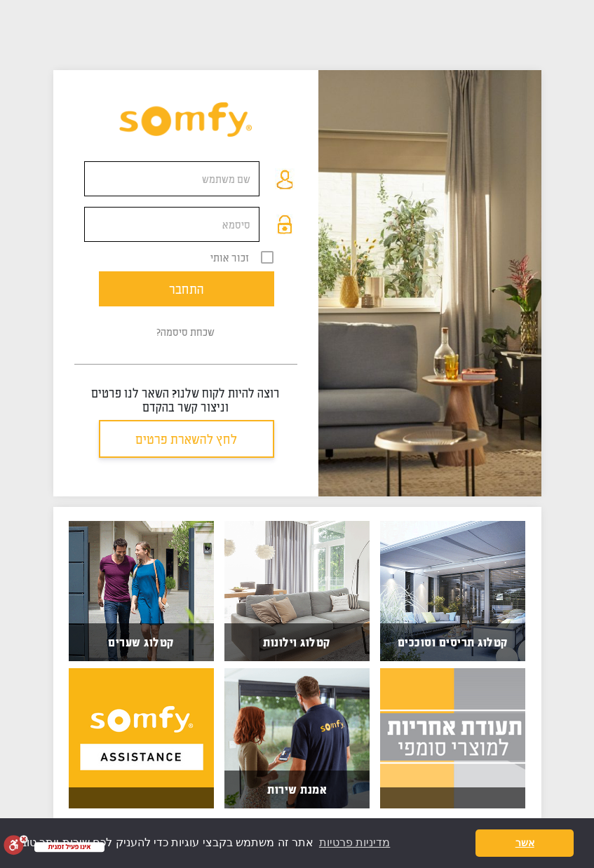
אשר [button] (525, 843)
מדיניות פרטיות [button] (355, 842)
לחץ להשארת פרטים (186, 439)
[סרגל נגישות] (16, 845)
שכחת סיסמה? (185, 332)
